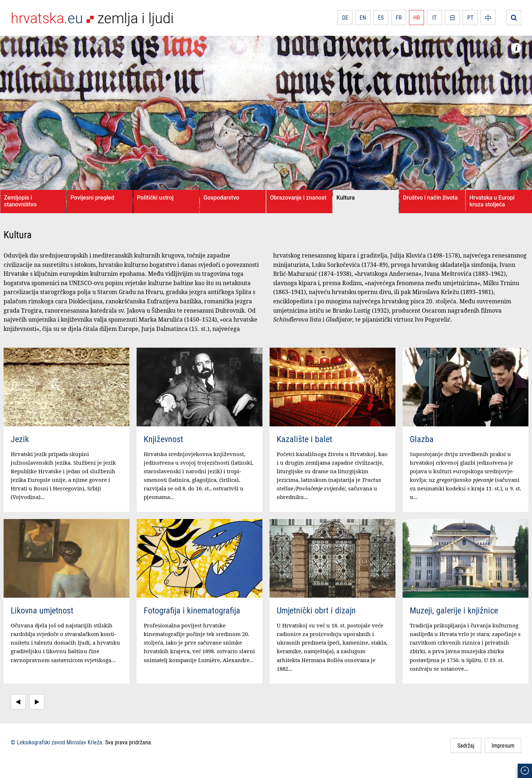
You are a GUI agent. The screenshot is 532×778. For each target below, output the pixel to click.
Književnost (163, 439)
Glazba (422, 439)
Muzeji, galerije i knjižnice (454, 610)
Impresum (503, 745)
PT (470, 18)
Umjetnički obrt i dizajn (316, 610)
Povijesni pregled (92, 198)
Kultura (346, 198)
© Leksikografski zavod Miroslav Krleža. (57, 742)
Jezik (20, 439)
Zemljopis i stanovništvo (20, 201)
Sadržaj (466, 745)
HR (417, 18)
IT (434, 18)
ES (381, 18)
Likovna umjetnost (42, 610)
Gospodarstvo (221, 198)
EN (363, 18)
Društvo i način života (430, 198)
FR (399, 18)
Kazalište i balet (304, 439)
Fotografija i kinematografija (192, 610)
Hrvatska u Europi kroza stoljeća (492, 201)
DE (345, 18)
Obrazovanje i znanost (298, 198)
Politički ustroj (155, 198)
